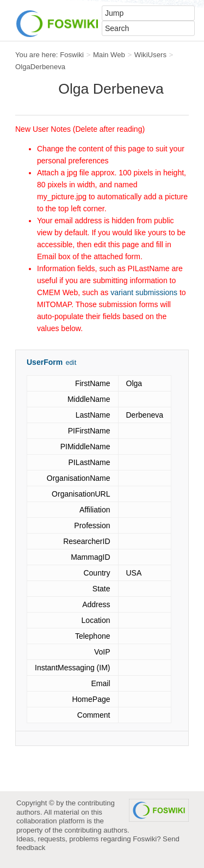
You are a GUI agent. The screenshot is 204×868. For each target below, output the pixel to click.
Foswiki (72, 55)
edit (71, 363)
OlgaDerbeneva (40, 67)
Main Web (109, 55)
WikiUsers (150, 55)
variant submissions (144, 292)
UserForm (45, 362)
